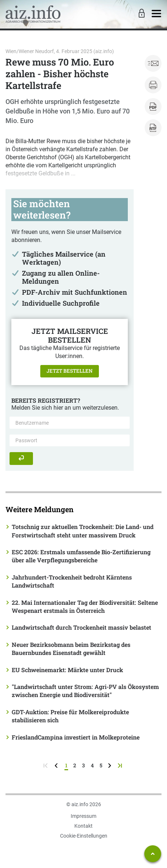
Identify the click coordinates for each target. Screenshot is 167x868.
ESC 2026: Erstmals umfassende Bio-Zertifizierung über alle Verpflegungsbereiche (81, 556)
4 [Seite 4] (92, 765)
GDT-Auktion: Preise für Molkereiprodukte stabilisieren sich (70, 716)
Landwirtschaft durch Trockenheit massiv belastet (81, 627)
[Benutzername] (70, 422)
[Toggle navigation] (156, 14)
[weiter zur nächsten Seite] (110, 765)
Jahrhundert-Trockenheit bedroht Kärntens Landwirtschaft (72, 581)
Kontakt (83, 826)
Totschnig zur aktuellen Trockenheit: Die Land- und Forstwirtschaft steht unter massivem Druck (83, 531)
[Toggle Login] (141, 14)
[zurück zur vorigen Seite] (57, 765)
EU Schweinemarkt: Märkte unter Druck (67, 670)
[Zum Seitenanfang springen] (153, 854)
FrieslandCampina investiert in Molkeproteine (76, 737)
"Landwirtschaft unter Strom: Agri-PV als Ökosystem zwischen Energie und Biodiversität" (85, 691)
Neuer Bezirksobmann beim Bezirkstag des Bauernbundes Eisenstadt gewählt (71, 649)
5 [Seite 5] (101, 765)
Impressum (83, 816)
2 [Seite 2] (75, 765)
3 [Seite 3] (83, 765)
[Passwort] (70, 440)
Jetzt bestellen (70, 371)
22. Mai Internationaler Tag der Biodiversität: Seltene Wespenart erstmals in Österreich (85, 606)
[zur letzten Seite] (121, 765)
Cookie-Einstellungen (84, 836)
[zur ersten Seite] (46, 765)
